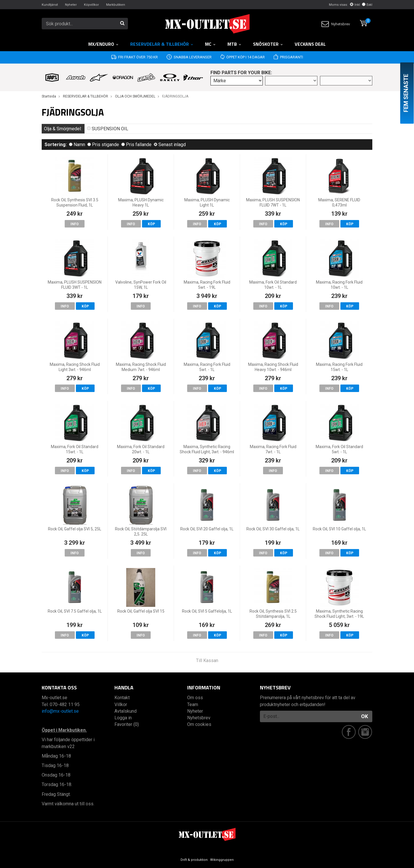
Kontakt (122, 698)
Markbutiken (116, 5)
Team (193, 704)
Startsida (49, 96)
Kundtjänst (50, 5)
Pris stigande (103, 145)
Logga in (123, 718)
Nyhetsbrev (336, 24)
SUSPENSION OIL (108, 129)
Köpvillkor (91, 5)
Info (75, 224)
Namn (77, 145)
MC (210, 44)
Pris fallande (136, 145)
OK (365, 716)
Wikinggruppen (222, 860)
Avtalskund (125, 711)
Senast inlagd (170, 145)
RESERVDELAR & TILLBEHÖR (162, 44)
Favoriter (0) (127, 724)
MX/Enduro (103, 44)
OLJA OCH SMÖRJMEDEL (135, 96)
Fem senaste (406, 93)
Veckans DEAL (310, 44)
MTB (234, 44)
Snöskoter (268, 44)
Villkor (121, 704)
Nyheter (71, 5)
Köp (151, 224)
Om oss (195, 698)
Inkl (355, 5)
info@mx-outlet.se (60, 711)
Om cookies (199, 724)
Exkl (367, 5)
